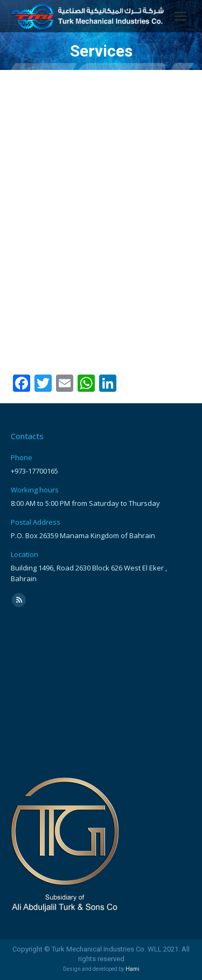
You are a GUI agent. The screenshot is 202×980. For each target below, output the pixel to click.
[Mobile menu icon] (180, 16)
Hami (133, 969)
